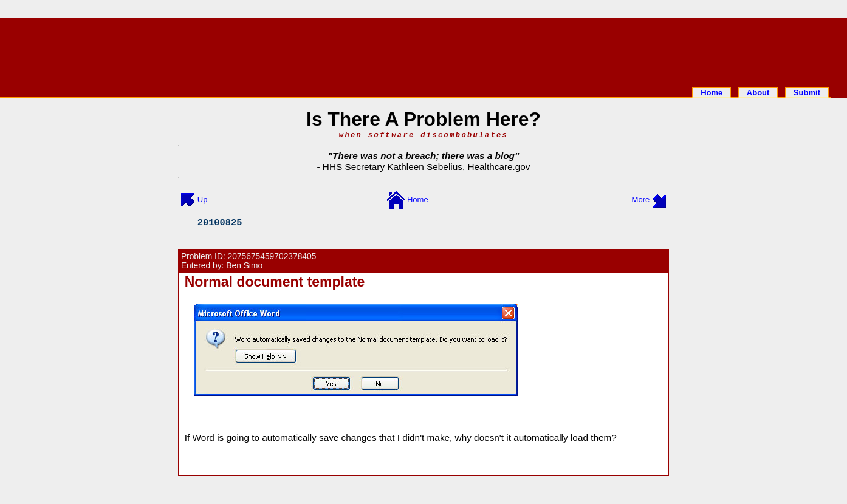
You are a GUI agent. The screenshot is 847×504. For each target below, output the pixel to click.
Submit (807, 93)
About (758, 93)
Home (712, 93)
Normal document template (275, 282)
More (641, 199)
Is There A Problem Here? (423, 119)
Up (203, 199)
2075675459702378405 (272, 257)
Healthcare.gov (499, 167)
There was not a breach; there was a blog (423, 156)
